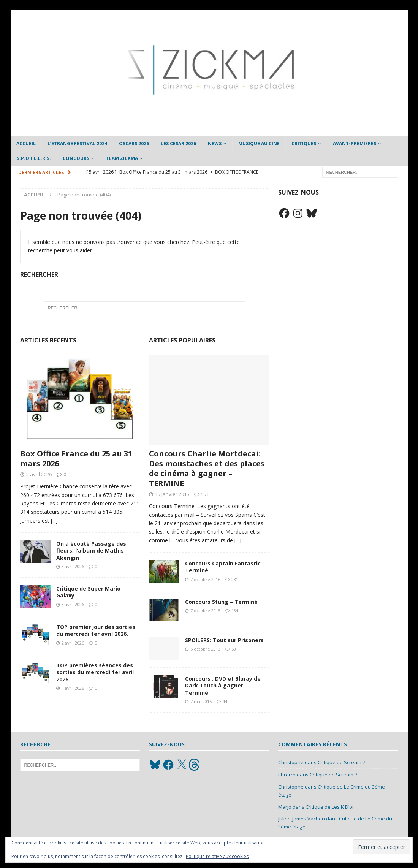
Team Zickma (122, 158)
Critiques (304, 143)
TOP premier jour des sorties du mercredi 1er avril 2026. (96, 630)
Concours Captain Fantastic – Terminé (225, 567)
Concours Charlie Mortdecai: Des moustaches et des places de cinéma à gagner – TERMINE (207, 468)
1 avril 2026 (73, 688)
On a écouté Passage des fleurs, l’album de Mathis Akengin (91, 550)
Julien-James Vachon (302, 819)
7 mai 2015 (201, 701)
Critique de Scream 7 (341, 762)
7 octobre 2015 (205, 611)
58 (234, 649)
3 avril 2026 (73, 566)
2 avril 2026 (73, 643)
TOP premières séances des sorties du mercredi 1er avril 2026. (95, 672)
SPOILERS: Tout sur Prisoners (224, 640)
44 (225, 701)
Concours (76, 158)
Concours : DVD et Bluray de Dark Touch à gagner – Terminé (223, 685)
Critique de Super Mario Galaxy (88, 592)
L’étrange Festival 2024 (77, 143)
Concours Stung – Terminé (221, 602)
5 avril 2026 (39, 474)
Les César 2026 (178, 143)
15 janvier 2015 (172, 494)
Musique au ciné (259, 143)
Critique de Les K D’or (330, 807)
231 (235, 579)
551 (205, 494)
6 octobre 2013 (205, 649)
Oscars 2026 (134, 143)
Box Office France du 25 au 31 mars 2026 (76, 459)
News (215, 143)
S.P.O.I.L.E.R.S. (34, 158)
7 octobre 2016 (205, 579)
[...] (54, 520)
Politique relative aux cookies (217, 856)
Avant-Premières (355, 143)
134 (235, 611)
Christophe (291, 762)
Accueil (26, 143)
